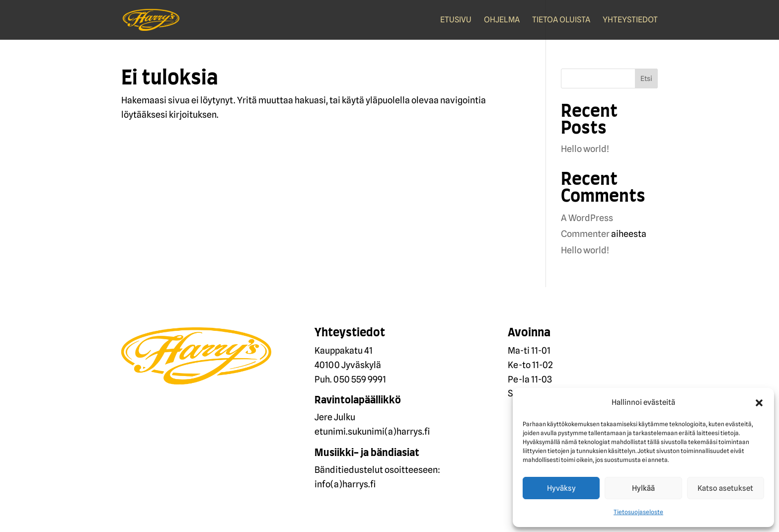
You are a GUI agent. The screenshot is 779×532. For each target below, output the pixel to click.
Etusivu (456, 20)
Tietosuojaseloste (638, 512)
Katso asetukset (725, 488)
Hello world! (585, 149)
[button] (759, 403)
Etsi (646, 78)
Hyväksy (561, 488)
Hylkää (643, 488)
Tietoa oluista (561, 20)
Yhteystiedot (630, 20)
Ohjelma (502, 20)
